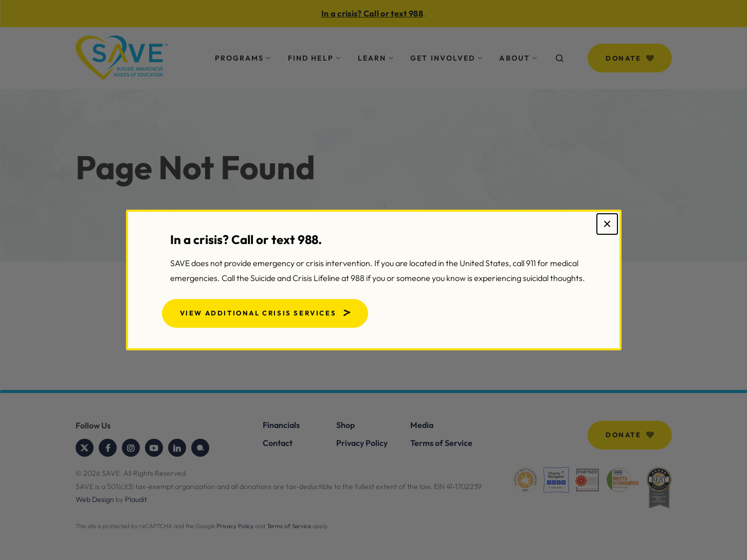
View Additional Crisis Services (258, 313)
